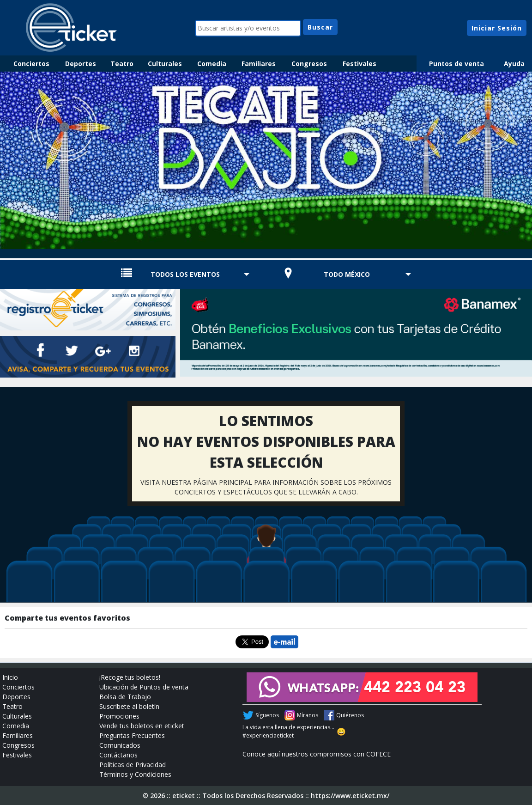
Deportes (81, 64)
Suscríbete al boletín (129, 706)
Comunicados (120, 745)
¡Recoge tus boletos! (130, 677)
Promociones (119, 716)
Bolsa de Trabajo (125, 697)
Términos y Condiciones (135, 774)
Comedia (212, 64)
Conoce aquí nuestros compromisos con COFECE (317, 754)
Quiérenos (350, 715)
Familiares (259, 64)
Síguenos (267, 715)
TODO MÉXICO (347, 274)
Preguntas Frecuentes (132, 735)
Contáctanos (118, 755)
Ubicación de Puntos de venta (144, 687)
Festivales (360, 64)
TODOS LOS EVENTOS (185, 274)
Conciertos (31, 64)
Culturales (165, 64)
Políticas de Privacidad (133, 765)
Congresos (309, 64)
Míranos (308, 715)
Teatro (122, 64)
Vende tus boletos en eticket (142, 726)
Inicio (10, 677)
